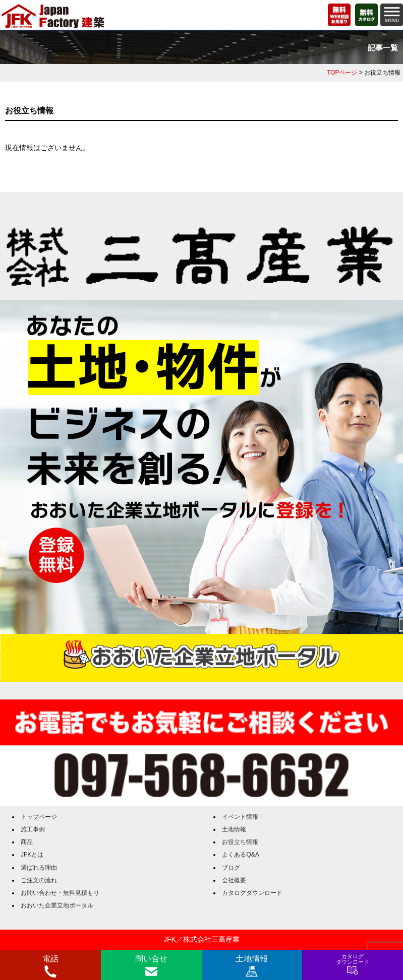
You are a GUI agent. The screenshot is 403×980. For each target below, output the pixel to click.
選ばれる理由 (39, 868)
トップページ (39, 817)
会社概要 (234, 880)
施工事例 (33, 829)
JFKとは (32, 855)
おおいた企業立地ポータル (57, 905)
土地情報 (234, 829)
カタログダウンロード (252, 893)
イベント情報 (240, 817)
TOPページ (342, 73)
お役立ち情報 (240, 842)
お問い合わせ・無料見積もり (60, 893)
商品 (27, 842)
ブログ (231, 868)
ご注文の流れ (39, 880)
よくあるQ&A (240, 855)
